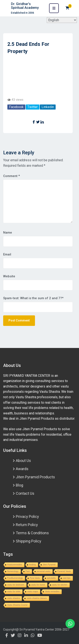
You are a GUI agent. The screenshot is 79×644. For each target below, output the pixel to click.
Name (8, 233)
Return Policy (27, 525)
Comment (11, 176)
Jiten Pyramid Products (35, 477)
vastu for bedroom (16, 585)
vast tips (67, 578)
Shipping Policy (29, 541)
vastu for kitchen (60, 585)
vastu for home (38, 585)
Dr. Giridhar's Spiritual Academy (25, 6)
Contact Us (25, 493)
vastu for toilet (14, 592)
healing (32, 565)
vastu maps (33, 592)
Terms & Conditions (32, 533)
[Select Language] (62, 20)
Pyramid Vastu (64, 571)
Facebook (16, 107)
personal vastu (44, 571)
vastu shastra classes (37, 598)
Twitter (33, 107)
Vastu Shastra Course (17, 605)
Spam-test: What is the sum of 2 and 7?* (33, 298)
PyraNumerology (15, 578)
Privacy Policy (27, 516)
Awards (22, 469)
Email (7, 254)
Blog (19, 485)
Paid (28, 571)
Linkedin (48, 107)
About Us (23, 461)
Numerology (13, 571)
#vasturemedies (15, 565)
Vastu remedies (52, 592)
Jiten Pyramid (49, 565)
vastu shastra (13, 598)
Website (9, 276)
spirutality (51, 578)
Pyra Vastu (35, 578)
